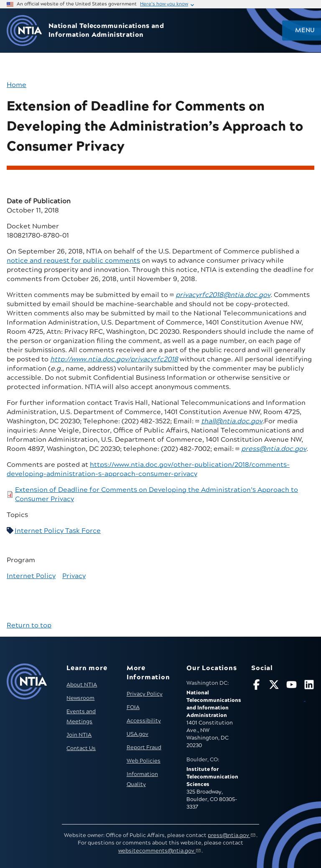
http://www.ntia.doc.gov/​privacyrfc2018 (114, 359)
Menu (305, 31)
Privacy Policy (145, 694)
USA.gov (138, 734)
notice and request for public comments (73, 261)
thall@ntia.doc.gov (232, 421)
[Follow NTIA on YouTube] (292, 686)
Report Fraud (144, 748)
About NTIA (82, 685)
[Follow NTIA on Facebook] (256, 686)
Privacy (74, 576)
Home (17, 85)
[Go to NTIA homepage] (24, 31)
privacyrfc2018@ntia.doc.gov (223, 295)
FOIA (133, 707)
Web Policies (144, 761)
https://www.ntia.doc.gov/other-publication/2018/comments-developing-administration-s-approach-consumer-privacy (148, 469)
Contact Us (81, 748)
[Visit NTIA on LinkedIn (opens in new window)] (309, 692)
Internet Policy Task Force (58, 531)
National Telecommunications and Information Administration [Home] (106, 31)
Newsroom (80, 698)
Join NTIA (79, 735)
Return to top (29, 625)
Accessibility (144, 721)
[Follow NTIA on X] (274, 686)
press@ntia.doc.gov (274, 449)
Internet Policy (31, 576)
